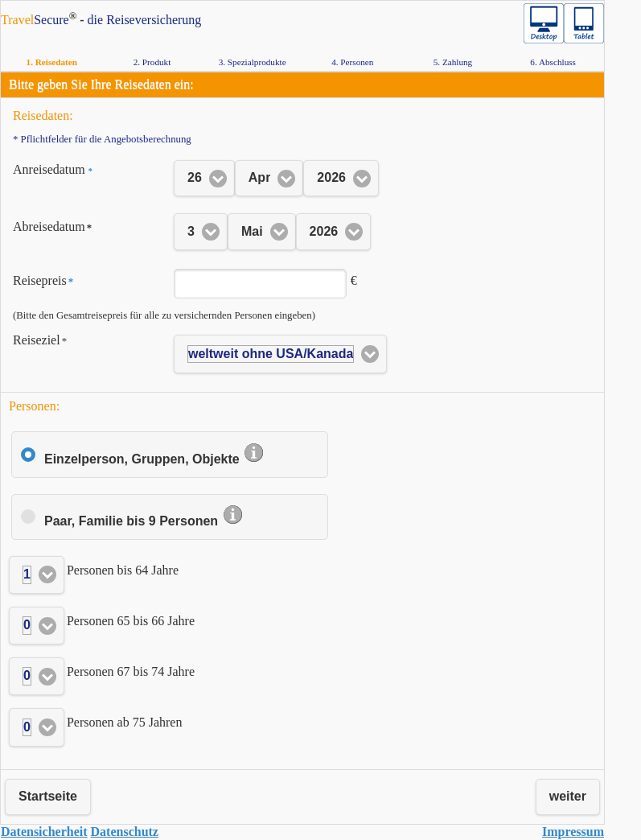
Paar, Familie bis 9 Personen (144, 521)
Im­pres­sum (573, 832)
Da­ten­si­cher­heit (44, 832)
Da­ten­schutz (125, 832)
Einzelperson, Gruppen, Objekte (154, 459)
